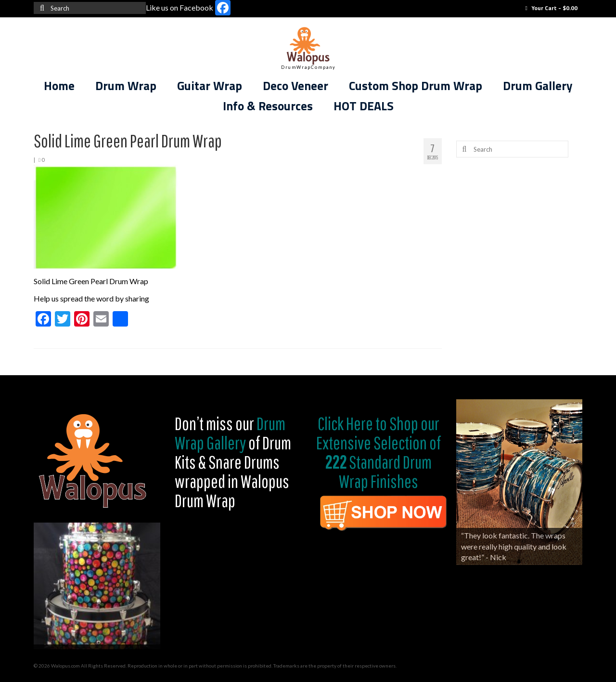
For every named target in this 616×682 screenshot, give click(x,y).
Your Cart (552, 8)
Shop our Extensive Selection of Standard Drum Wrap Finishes (379, 452)
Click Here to (352, 423)
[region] (97, 586)
